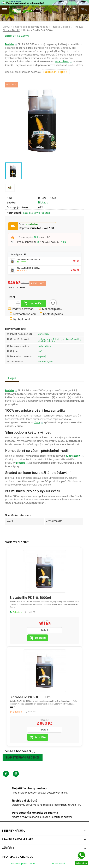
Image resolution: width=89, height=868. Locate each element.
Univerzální (44, 334)
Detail (44, 630)
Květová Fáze (44, 346)
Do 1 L (41, 351)
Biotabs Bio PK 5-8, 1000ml (30, 598)
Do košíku (34, 303)
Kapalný (42, 356)
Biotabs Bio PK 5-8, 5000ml (31, 697)
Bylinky (42, 339)
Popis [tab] (12, 378)
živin (37, 422)
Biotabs (10, 44)
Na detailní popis (55, 72)
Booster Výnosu (46, 362)
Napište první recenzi (37, 213)
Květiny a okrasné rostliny (69, 339)
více (13, 607)
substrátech (62, 61)
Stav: (29, 224)
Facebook (6, 774)
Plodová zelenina (47, 341)
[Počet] (12, 304)
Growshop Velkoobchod (25, 864)
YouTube (16, 774)
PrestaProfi (59, 864)
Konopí (51, 339)
